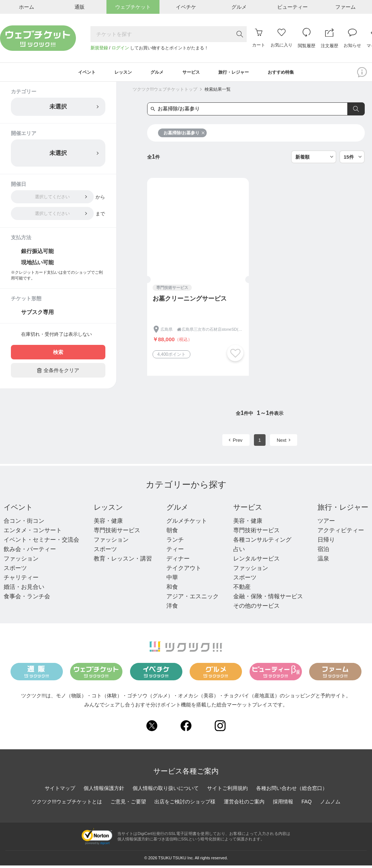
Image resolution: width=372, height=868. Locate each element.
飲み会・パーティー (30, 552)
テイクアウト (184, 570)
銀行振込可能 (37, 254)
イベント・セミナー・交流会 (41, 542)
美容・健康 (108, 523)
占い (239, 552)
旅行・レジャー (343, 510)
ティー (175, 552)
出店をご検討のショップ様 (185, 804)
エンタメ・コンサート (33, 533)
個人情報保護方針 (104, 790)
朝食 (172, 533)
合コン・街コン (24, 523)
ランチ (175, 542)
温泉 (323, 561)
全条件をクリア (58, 373)
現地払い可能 (37, 265)
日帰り (326, 542)
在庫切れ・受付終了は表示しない (56, 337)
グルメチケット (187, 523)
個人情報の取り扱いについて (166, 790)
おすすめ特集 (295, 73)
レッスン (108, 510)
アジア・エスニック (193, 599)
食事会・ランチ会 (27, 599)
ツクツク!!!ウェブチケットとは (67, 804)
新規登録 (99, 48)
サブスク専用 (37, 315)
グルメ (177, 510)
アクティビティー (341, 533)
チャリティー (21, 580)
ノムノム (330, 804)
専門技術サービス (117, 533)
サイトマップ (60, 790)
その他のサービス (256, 608)
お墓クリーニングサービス (190, 301)
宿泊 (323, 552)
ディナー (178, 561)
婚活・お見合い (24, 589)
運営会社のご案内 (244, 804)
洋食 (172, 608)
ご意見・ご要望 (128, 804)
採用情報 (283, 804)
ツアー (326, 523)
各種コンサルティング (262, 542)
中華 (172, 580)
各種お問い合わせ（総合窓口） (292, 790)
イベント (18, 510)
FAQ (307, 804)
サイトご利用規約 (227, 790)
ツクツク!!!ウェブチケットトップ (165, 92)
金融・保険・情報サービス (268, 599)
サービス (248, 510)
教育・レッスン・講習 (123, 561)
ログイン (120, 48)
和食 (172, 589)
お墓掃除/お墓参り (184, 135)
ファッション (21, 561)
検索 (58, 355)
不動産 (242, 589)
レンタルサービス (256, 561)
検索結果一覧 (218, 92)
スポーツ (15, 570)
